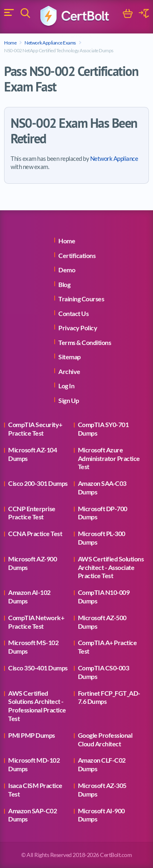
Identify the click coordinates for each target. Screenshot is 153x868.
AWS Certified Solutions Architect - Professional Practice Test (37, 706)
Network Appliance (114, 158)
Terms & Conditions (85, 342)
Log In (66, 386)
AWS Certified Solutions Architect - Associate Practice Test (111, 567)
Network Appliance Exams (50, 43)
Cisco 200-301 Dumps (38, 483)
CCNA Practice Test (35, 533)
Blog (64, 284)
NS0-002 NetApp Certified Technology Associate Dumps (59, 50)
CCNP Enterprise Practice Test (32, 513)
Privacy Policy (78, 328)
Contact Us (73, 313)
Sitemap (70, 357)
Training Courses (81, 299)
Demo (67, 270)
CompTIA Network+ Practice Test (36, 622)
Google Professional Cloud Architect (105, 739)
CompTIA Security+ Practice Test (35, 429)
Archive (69, 371)
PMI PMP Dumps (32, 735)
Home (10, 43)
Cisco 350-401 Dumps (38, 668)
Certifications (77, 255)
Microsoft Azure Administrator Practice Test (109, 458)
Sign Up (69, 400)
